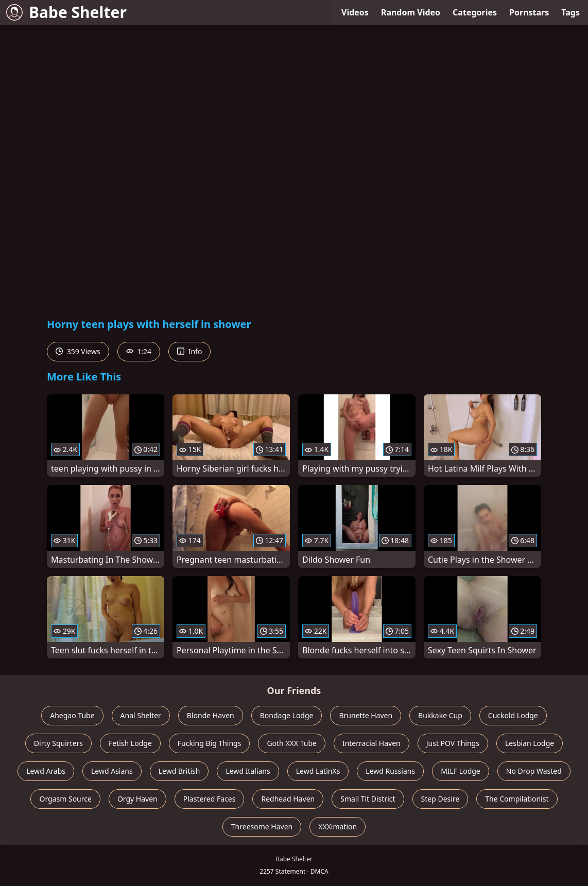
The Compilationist (517, 799)
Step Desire (440, 799)
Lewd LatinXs (318, 771)
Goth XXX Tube (292, 743)
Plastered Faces (210, 799)
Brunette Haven (366, 715)
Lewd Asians (112, 771)
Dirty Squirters (58, 743)
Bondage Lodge (287, 715)
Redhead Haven (288, 799)
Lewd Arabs (46, 771)
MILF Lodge (461, 771)
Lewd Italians (248, 771)
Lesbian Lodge (530, 743)
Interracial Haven (371, 743)
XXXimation (338, 827)
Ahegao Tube (72, 715)
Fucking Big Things (210, 743)
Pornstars (529, 12)
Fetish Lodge (130, 743)
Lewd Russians (390, 771)
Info (189, 351)
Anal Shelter (141, 715)
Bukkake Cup (440, 715)
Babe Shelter (66, 12)
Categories (475, 12)
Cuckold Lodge (513, 715)
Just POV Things (453, 743)
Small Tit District (368, 799)
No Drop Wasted (534, 771)
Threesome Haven (262, 827)
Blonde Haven (211, 715)
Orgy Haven (137, 799)
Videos (355, 12)
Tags (570, 12)
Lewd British (179, 771)
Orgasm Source (65, 799)
